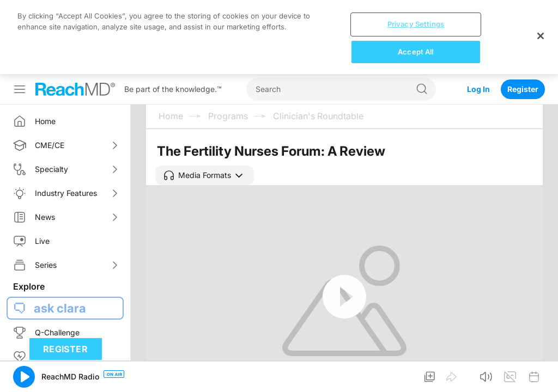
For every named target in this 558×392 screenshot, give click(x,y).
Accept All (416, 52)
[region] (279, 37)
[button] (205, 175)
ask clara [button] (60, 308)
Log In (478, 89)
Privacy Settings (416, 24)
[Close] (541, 36)
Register (523, 89)
